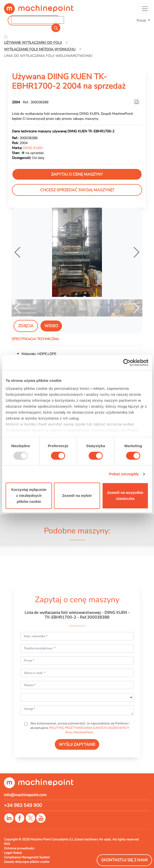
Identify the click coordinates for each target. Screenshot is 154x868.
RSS (7, 844)
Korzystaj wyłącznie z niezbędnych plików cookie (29, 496)
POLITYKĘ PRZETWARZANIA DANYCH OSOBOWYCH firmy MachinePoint (89, 730)
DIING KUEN (33, 148)
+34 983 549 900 (23, 805)
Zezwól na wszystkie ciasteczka (125, 496)
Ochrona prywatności (19, 848)
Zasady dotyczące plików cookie (27, 862)
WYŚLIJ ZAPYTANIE (77, 745)
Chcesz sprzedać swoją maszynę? (77, 190)
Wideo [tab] (51, 326)
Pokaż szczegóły (124, 474)
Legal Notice (13, 853)
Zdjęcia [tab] (26, 326)
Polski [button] (142, 20)
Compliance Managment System (27, 857)
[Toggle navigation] (144, 9)
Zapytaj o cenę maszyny (77, 174)
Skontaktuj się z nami (124, 860)
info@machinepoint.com (25, 795)
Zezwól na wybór (77, 496)
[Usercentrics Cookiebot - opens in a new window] (127, 362)
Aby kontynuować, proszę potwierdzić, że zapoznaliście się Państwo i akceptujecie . (79, 728)
